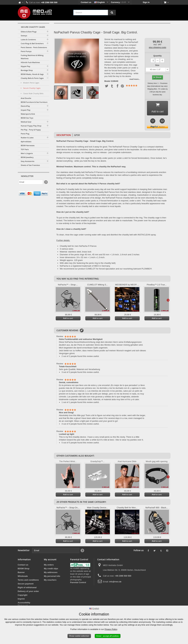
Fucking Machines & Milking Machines (32, 57)
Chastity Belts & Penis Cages (32, 78)
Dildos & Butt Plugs (29, 32)
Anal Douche (26, 98)
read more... (135, 79)
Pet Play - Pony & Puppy (31, 130)
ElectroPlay (25, 106)
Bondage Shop (27, 70)
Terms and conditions (28, 581)
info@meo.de (115, 583)
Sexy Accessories (28, 161)
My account (50, 560)
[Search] (112, 13)
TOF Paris (25, 149)
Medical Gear (26, 122)
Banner (21, 573)
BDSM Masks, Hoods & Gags (32, 74)
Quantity (158, 56)
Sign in (146, 2)
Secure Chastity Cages (32, 88)
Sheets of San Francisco (30, 165)
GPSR (77, 136)
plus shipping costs (157, 47)
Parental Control (78, 583)
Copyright (23, 596)
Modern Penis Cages (31, 83)
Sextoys (24, 36)
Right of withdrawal (27, 588)
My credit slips (51, 570)
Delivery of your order (28, 592)
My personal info (52, 577)
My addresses (51, 573)
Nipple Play (25, 66)
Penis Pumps (26, 51)
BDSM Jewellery (27, 157)
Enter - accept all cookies (108, 636)
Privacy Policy (111, 629)
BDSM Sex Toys (27, 118)
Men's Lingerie (27, 153)
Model (107, 81)
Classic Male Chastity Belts (33, 93)
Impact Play (26, 110)
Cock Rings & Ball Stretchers (32, 43)
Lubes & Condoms (28, 39)
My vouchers (50, 581)
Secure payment (26, 585)
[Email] (31, 182)
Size (157, 65)
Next (97, 93)
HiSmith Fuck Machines (30, 62)
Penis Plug (25, 134)
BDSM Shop (24, 570)
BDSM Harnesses (28, 145)
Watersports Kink (28, 114)
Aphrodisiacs (26, 141)
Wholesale (23, 577)
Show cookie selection (79, 636)
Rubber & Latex (27, 138)
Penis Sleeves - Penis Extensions (34, 47)
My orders (49, 566)
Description (64, 136)
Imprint (21, 600)
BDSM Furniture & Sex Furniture (34, 102)
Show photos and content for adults (77, 62)
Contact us (86, 2)
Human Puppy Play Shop (31, 126)
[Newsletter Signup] (46, 182)
